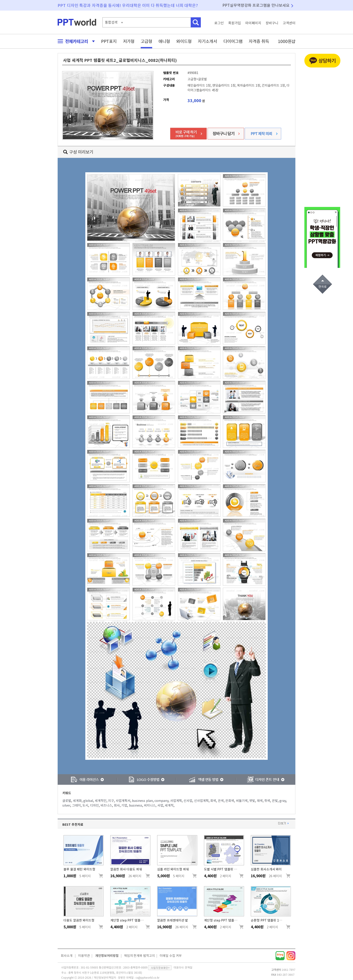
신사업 (188, 801)
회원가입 (235, 23)
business (136, 805)
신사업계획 (201, 801)
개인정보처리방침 (107, 956)
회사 (117, 805)
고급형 (146, 41)
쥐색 (267, 801)
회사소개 (67, 956)
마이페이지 (253, 23)
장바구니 (272, 23)
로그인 (219, 23)
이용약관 (84, 956)
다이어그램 (233, 41)
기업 (124, 805)
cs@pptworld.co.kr (147, 978)
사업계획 (176, 801)
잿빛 (252, 801)
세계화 (77, 801)
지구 (111, 801)
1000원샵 (287, 41)
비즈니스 (106, 805)
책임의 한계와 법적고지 (139, 956)
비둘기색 (242, 801)
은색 (221, 801)
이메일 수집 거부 (171, 956)
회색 (213, 801)
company (161, 801)
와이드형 (184, 41)
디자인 (94, 805)
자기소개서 (207, 41)
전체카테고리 (75, 41)
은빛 (275, 801)
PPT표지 (109, 41)
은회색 (230, 801)
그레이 (76, 805)
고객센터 (289, 23)
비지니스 (150, 805)
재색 (260, 801)
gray (283, 801)
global (88, 801)
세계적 (169, 805)
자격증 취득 (259, 41)
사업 (160, 805)
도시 (85, 805)
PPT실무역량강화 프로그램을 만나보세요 (256, 5)
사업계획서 (123, 801)
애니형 (164, 41)
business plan (142, 801)
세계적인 (101, 801)
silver (66, 805)
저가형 (129, 41)
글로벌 (67, 801)
